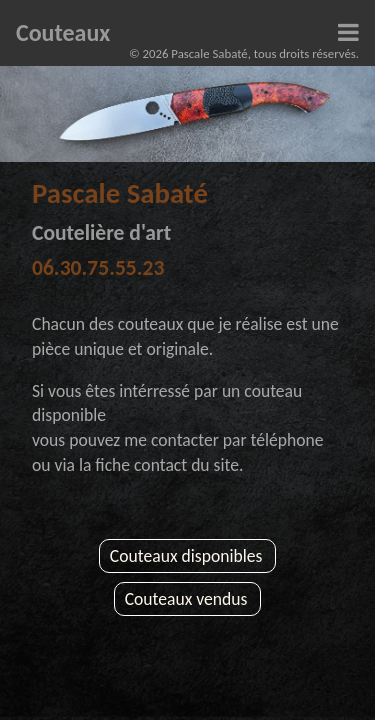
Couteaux (63, 32)
